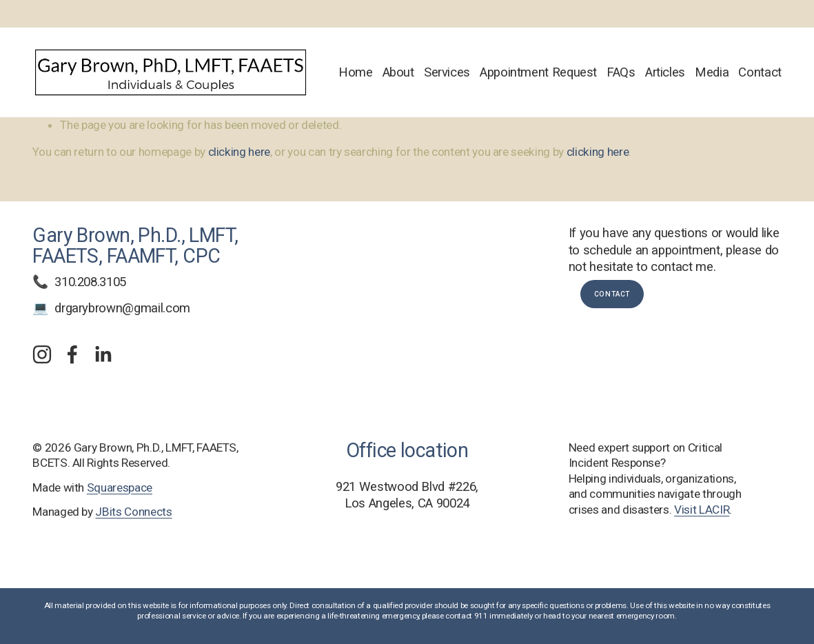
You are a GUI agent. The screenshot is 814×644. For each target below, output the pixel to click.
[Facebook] (72, 354)
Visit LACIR (702, 510)
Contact (760, 72)
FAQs (621, 72)
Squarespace (120, 487)
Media (712, 72)
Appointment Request (538, 72)
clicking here (240, 152)
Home (356, 72)
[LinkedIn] (103, 354)
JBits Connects (133, 512)
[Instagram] (42, 354)
